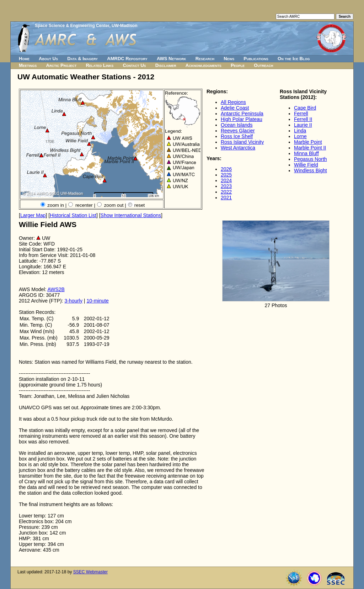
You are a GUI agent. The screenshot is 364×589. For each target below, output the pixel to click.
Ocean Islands (237, 125)
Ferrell (301, 114)
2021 (226, 198)
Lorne (300, 136)
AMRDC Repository (127, 59)
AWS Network (172, 59)
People (238, 65)
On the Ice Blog (294, 59)
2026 (226, 169)
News (229, 59)
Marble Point (308, 142)
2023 (226, 186)
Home (24, 59)
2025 (226, 175)
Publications (256, 59)
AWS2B (56, 289)
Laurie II (303, 125)
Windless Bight (311, 170)
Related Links (100, 65)
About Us (48, 59)
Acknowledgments (204, 65)
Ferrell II (303, 119)
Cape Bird (305, 108)
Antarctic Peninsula (242, 114)
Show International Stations (131, 215)
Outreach (263, 65)
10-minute (97, 301)
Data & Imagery (82, 59)
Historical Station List (73, 215)
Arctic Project (61, 65)
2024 (226, 180)
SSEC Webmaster (90, 572)
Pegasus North (311, 159)
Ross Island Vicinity (242, 142)
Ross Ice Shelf (237, 136)
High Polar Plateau (242, 119)
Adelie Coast (235, 108)
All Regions (233, 102)
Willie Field (306, 165)
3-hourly (73, 301)
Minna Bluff (306, 153)
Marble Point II (310, 148)
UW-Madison (124, 26)
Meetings (28, 65)
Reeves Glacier (238, 131)
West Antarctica (238, 148)
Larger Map (33, 215)
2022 (226, 192)
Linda (300, 131)
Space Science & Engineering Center (72, 26)
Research (205, 59)
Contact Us (134, 65)
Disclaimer (166, 65)
